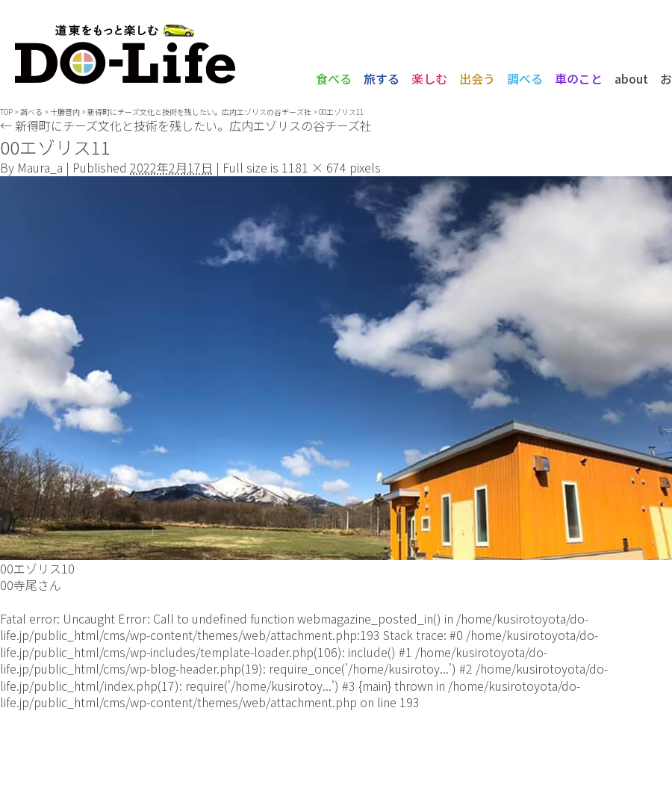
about (631, 78)
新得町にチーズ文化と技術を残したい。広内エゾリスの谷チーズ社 (186, 125)
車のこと (579, 78)
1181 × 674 (314, 167)
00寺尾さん (31, 585)
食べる (334, 78)
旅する (382, 78)
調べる (525, 78)
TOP (6, 112)
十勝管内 (65, 112)
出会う (477, 78)
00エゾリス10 (37, 568)
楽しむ (429, 78)
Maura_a (40, 167)
